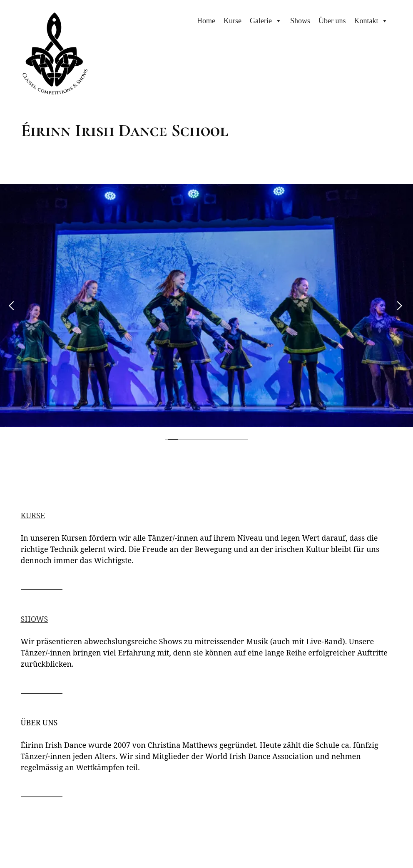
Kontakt (366, 21)
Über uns (332, 21)
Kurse (233, 21)
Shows (300, 21)
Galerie (261, 21)
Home (206, 21)
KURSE (33, 515)
